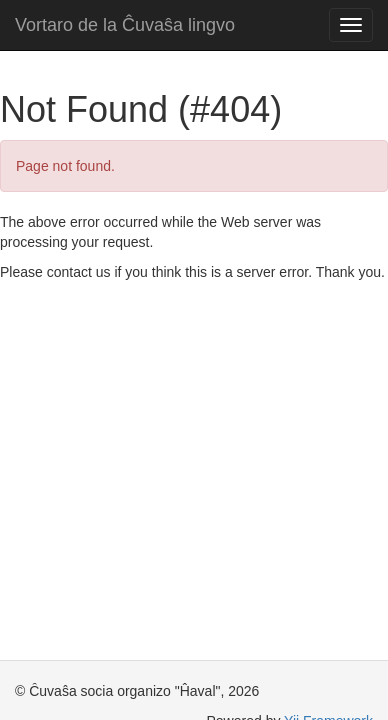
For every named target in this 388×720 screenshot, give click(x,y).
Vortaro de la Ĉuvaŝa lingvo (125, 25)
